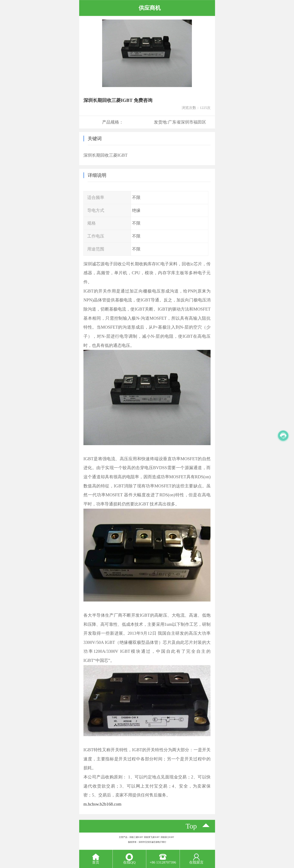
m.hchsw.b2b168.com (102, 804)
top (191, 826)
